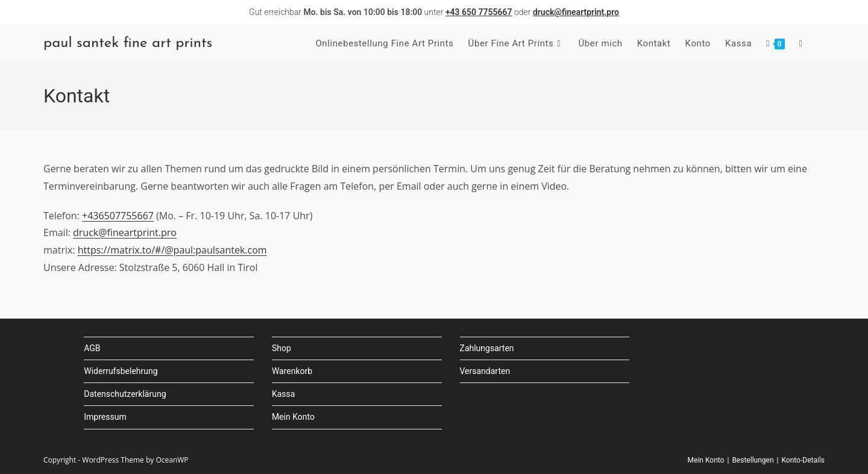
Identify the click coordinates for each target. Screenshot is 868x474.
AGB (92, 348)
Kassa (283, 394)
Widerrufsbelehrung (121, 371)
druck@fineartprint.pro (125, 232)
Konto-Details (803, 460)
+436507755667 (118, 216)
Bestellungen (753, 460)
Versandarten (485, 371)
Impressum (105, 417)
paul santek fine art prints (128, 43)
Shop (281, 348)
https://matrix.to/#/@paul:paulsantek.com (172, 250)
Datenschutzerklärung (125, 394)
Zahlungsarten (487, 348)
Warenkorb (292, 371)
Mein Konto (293, 417)
